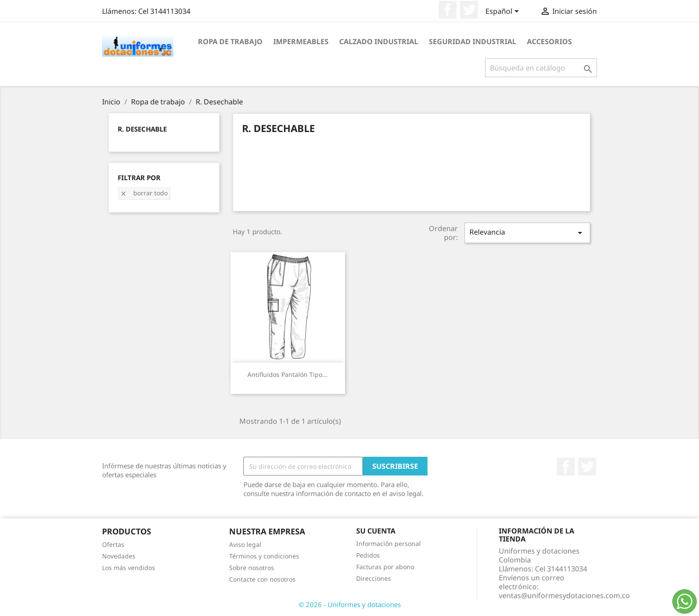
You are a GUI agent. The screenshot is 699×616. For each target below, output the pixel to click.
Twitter (469, 10)
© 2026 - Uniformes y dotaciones (350, 604)
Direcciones (374, 578)
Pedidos (368, 555)
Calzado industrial (379, 41)
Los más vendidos (129, 568)
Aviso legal (245, 544)
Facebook (448, 10)
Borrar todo (144, 193)
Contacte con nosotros (262, 579)
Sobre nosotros (252, 568)
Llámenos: (146, 11)
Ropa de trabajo (230, 41)
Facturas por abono (385, 567)
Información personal (389, 544)
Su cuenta (376, 531)
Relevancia (527, 233)
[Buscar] (541, 68)
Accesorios (549, 41)
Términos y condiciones (264, 556)
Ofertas (113, 544)
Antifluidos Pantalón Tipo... (288, 374)
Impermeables (301, 41)
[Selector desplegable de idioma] (504, 12)
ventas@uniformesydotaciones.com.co (564, 595)
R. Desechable (142, 129)
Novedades (119, 556)
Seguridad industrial (473, 41)
